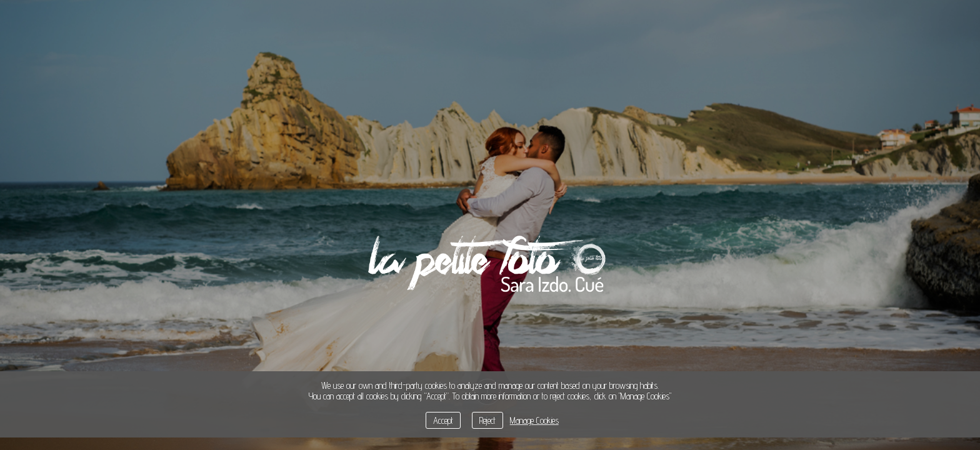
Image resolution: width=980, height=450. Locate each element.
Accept (443, 420)
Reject (487, 420)
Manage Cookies (534, 420)
